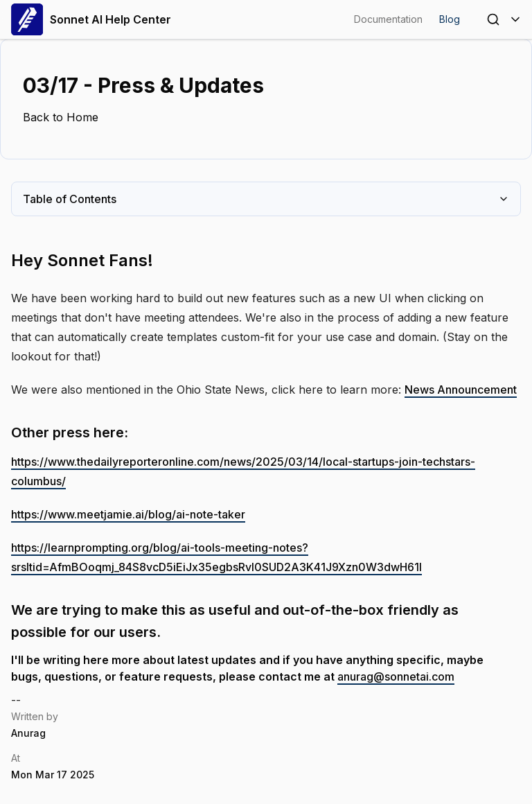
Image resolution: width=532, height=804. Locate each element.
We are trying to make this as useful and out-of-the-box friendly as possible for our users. (235, 621)
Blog (450, 19)
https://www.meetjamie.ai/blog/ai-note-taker (128, 514)
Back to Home (61, 117)
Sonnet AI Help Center (91, 19)
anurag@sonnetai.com (396, 676)
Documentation (388, 19)
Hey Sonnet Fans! (82, 260)
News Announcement (461, 390)
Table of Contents (266, 199)
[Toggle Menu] (515, 19)
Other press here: (70, 432)
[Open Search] (493, 19)
